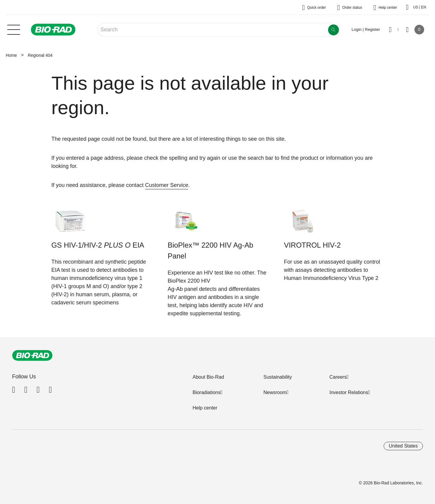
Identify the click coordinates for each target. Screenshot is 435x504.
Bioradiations (206, 392)
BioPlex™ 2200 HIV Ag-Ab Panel (210, 250)
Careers (338, 377)
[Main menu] (14, 29)
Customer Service (167, 185)
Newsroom (275, 392)
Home (11, 55)
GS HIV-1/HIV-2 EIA (98, 245)
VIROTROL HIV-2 (312, 245)
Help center (205, 408)
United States (403, 446)
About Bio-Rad (208, 377)
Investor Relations (349, 392)
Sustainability (278, 377)
